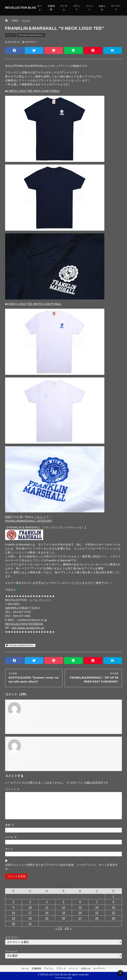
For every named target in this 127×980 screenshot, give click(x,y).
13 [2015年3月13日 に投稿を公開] (80, 907)
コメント (12, 789)
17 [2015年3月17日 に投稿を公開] (30, 913)
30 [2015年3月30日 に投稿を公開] (13, 924)
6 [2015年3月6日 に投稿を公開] (80, 902)
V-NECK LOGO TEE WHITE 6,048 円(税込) (34, 304)
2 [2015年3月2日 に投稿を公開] (14, 902)
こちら (38, 517)
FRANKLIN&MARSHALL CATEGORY (29, 521)
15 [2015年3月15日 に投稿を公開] (114, 907)
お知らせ (102, 8)
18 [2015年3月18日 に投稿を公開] (47, 913)
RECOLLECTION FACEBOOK (24, 624)
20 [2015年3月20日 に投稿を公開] (80, 913)
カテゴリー (12, 937)
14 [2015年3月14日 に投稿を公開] (97, 907)
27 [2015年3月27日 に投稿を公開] (80, 918)
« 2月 (59, 928)
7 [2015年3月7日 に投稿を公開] (97, 902)
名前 (10, 825)
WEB (8, 517)
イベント (89, 8)
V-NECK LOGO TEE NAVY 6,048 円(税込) (33, 91)
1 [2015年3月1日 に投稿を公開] (114, 896)
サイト (9, 849)
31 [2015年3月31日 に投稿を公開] (30, 924)
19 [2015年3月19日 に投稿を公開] (63, 913)
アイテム (64, 8)
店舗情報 (51, 8)
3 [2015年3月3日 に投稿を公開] (30, 902)
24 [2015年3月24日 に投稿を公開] (30, 918)
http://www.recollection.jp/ (28, 628)
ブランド (77, 8)
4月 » (68, 928)
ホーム (40, 8)
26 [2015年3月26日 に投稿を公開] (63, 918)
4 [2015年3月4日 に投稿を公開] (47, 902)
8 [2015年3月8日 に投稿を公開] (114, 902)
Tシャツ (11, 35)
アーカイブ (11, 951)
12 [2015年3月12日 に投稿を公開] (63, 907)
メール (11, 837)
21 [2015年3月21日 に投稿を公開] (97, 913)
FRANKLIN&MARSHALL (31, 35)
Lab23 (69, 978)
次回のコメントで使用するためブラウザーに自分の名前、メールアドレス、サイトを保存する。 (62, 867)
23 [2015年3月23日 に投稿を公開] (13, 918)
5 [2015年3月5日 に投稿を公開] (63, 902)
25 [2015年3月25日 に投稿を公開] (47, 918)
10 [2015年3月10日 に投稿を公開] (30, 907)
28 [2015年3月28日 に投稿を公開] (97, 918)
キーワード (116, 8)
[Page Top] (120, 973)
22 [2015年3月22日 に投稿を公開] (114, 913)
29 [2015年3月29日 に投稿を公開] (114, 918)
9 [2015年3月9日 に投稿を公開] (14, 907)
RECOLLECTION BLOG (21, 8)
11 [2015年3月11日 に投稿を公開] (47, 907)
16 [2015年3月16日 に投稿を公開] (13, 913)
